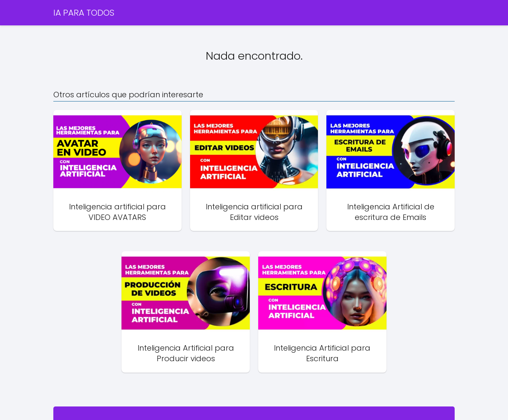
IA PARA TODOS (84, 13)
